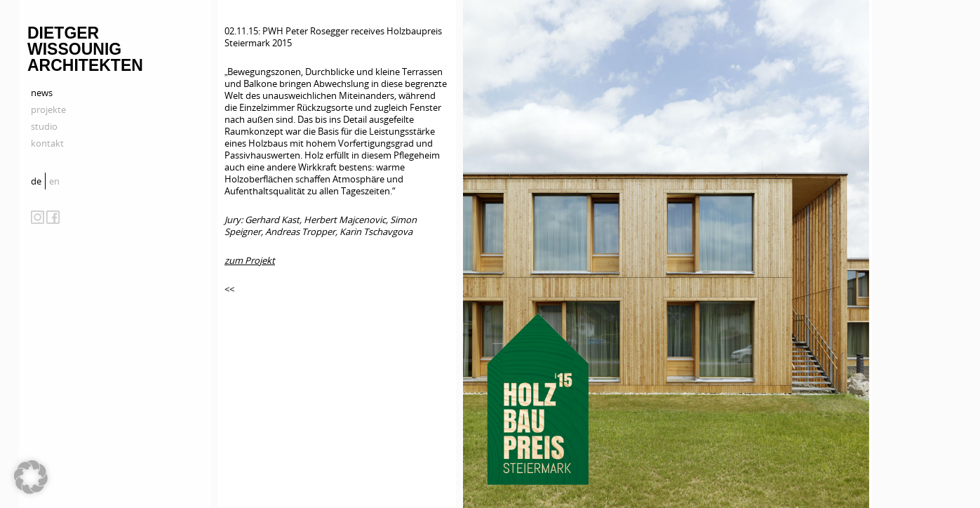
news (42, 93)
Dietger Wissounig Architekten (85, 49)
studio (44, 126)
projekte (48, 109)
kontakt (47, 143)
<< (229, 289)
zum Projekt (250, 260)
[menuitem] (38, 181)
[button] (31, 477)
